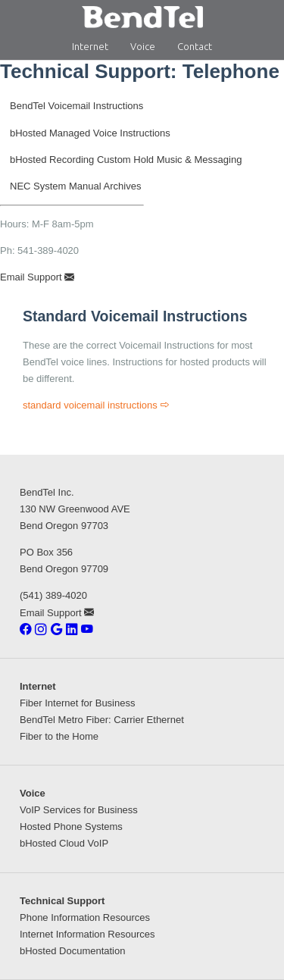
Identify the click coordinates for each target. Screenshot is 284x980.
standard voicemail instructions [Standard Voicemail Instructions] (96, 405)
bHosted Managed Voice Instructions (90, 133)
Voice (143, 46)
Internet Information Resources (87, 934)
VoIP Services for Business (79, 810)
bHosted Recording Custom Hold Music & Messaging (126, 160)
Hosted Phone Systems (71, 827)
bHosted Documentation (72, 951)
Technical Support (62, 901)
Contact (195, 46)
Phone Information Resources (85, 917)
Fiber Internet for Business (77, 703)
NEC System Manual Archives (75, 186)
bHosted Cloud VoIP (64, 843)
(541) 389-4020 (53, 595)
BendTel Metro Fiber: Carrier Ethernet (102, 720)
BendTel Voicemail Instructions (76, 106)
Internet (90, 46)
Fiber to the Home (59, 736)
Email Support (37, 277)
